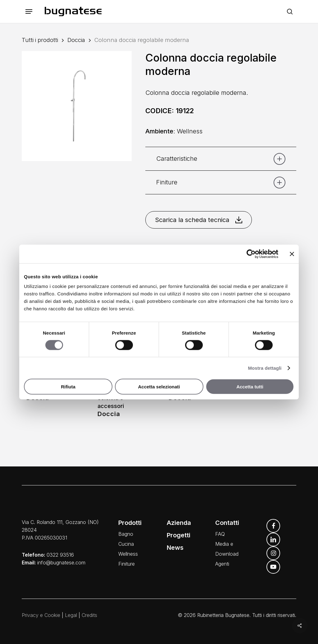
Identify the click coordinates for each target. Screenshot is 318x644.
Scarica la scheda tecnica (199, 220)
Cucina (126, 544)
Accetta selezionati (159, 387)
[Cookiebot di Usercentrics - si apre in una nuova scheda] (251, 254)
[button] (29, 12)
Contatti (227, 523)
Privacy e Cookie (41, 615)
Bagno (126, 534)
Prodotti (130, 523)
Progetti (179, 535)
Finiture (127, 564)
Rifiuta (68, 387)
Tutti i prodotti (40, 40)
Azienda (179, 523)
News (175, 548)
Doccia (76, 40)
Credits (89, 615)
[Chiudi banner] (292, 254)
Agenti (222, 564)
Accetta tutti (250, 387)
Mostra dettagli (265, 368)
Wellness (128, 554)
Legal (71, 615)
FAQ (220, 534)
